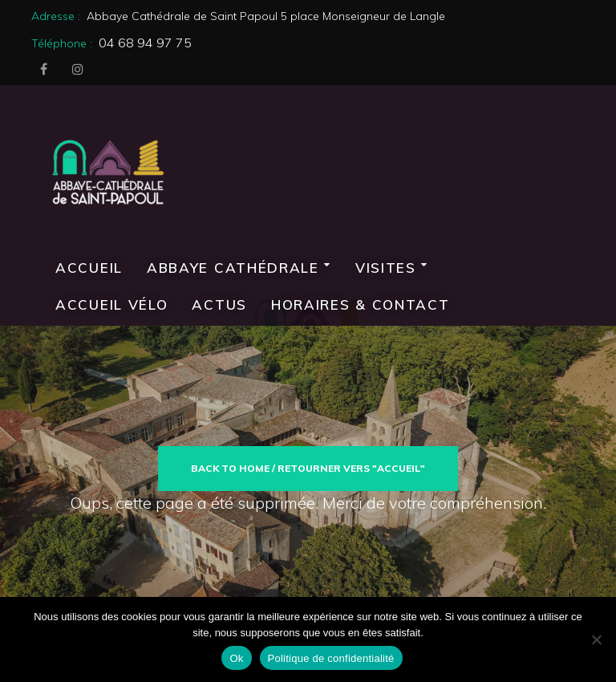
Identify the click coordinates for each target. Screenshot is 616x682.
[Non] (596, 639)
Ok (236, 658)
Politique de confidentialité (331, 658)
